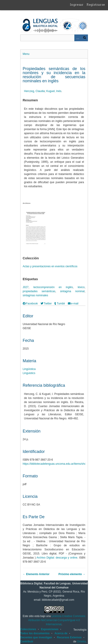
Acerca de (61, 633)
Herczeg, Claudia (34, 91)
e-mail (73, 304)
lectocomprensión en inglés (53, 287)
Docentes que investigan (36, 637)
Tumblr (60, 304)
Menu (26, 54)
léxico (81, 287)
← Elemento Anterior (36, 574)
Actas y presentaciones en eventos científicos (50, 266)
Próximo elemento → (72, 574)
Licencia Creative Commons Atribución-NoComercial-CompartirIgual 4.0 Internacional (57, 620)
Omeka (81, 642)
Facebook (30, 304)
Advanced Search (78, 38)
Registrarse (96, 5)
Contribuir (27, 642)
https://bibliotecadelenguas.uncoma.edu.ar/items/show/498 (58, 464)
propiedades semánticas (39, 291)
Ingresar (77, 5)
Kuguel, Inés (54, 91)
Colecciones (28, 629)
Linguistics (29, 373)
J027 (26, 287)
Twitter (46, 304)
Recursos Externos (69, 637)
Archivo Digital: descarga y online (57, 558)
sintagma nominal (72, 291)
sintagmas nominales (36, 295)
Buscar (85, 38)
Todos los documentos (35, 633)
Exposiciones (50, 629)
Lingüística (29, 369)
